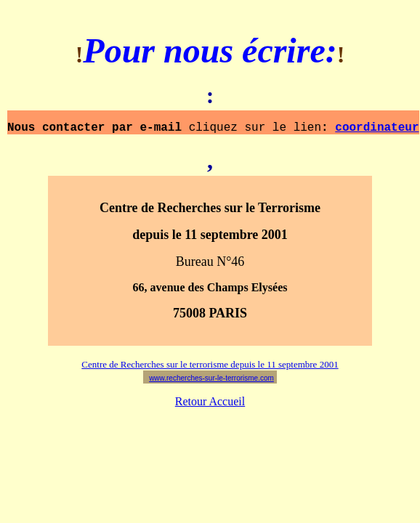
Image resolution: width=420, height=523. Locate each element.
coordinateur (377, 131)
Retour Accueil (210, 406)
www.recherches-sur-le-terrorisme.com (211, 383)
